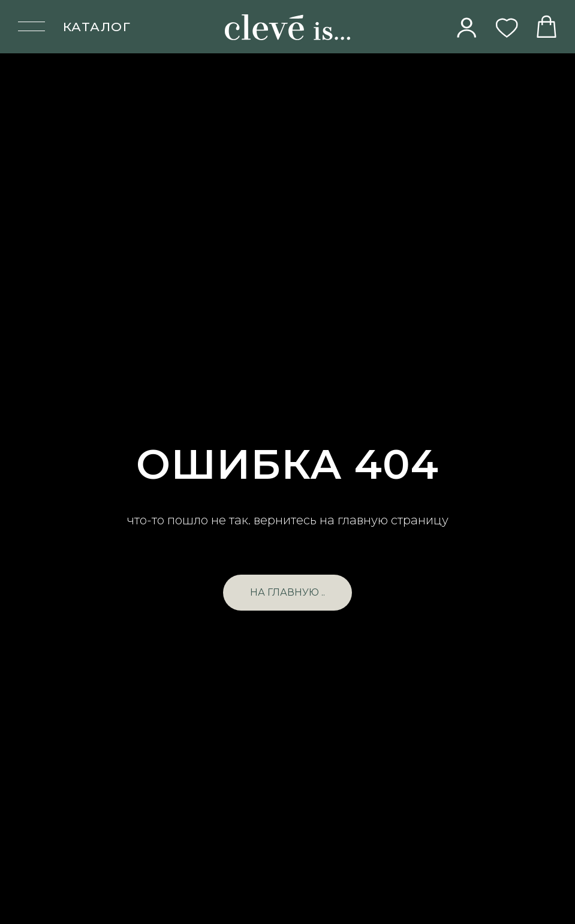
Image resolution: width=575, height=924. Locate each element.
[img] (467, 28)
